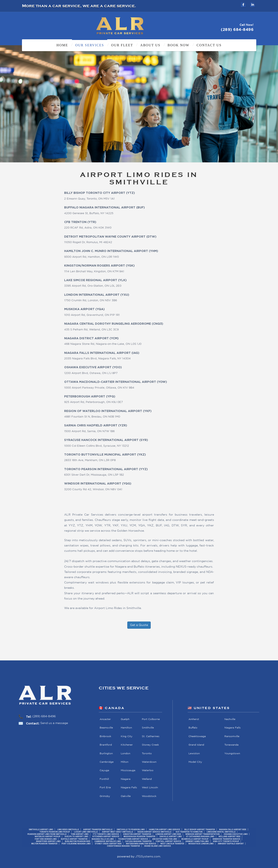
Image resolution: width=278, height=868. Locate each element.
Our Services (90, 45)
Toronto (147, 754)
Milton (125, 762)
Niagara (126, 779)
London (125, 754)
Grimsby (105, 796)
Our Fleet (122, 45)
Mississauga (128, 771)
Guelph (125, 719)
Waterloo (148, 771)
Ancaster (105, 719)
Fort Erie (105, 788)
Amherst (194, 719)
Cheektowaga (197, 736)
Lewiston (194, 754)
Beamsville (106, 728)
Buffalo (193, 728)
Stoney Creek (150, 745)
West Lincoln (150, 788)
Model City (195, 762)
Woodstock (149, 796)
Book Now (179, 45)
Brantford (106, 745)
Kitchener (127, 745)
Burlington (106, 754)
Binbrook (105, 736)
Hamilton (126, 728)
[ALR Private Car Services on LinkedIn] (253, 5)
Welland (147, 779)
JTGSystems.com (148, 857)
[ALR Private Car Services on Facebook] (243, 5)
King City (127, 736)
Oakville (126, 796)
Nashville (230, 719)
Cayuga (104, 771)
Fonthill (104, 779)
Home (62, 45)
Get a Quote (139, 625)
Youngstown (232, 754)
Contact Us (209, 45)
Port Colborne (151, 719)
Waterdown (149, 762)
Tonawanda (231, 745)
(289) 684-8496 (44, 716)
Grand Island (196, 745)
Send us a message (54, 723)
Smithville (148, 728)
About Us (150, 45)
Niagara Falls (129, 788)
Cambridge (107, 762)
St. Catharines (151, 736)
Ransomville (232, 736)
